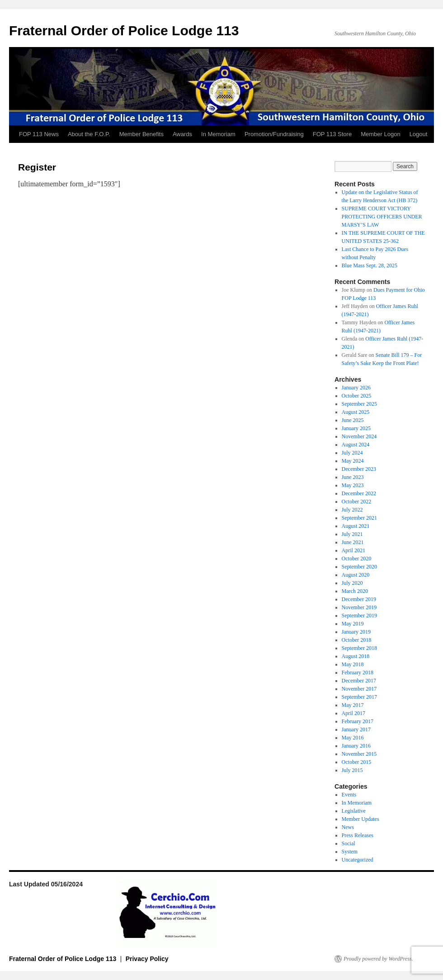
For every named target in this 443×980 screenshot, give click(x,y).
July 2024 (352, 453)
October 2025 (357, 396)
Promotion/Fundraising (274, 134)
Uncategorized (358, 860)
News (348, 827)
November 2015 (359, 754)
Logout (419, 134)
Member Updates (361, 819)
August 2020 (356, 575)
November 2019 (359, 607)
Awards (182, 134)
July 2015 (352, 770)
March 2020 (355, 591)
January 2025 (356, 428)
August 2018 (356, 656)
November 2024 (359, 436)
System (350, 852)
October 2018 (357, 640)
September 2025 (359, 404)
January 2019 (356, 632)
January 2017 (356, 729)
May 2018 (353, 664)
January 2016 (356, 746)
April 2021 (353, 550)
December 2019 (359, 599)
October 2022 (357, 502)
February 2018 (358, 672)
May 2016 (353, 738)
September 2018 (359, 648)
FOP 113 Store (332, 134)
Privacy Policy (147, 959)
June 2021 (353, 542)
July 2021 (352, 534)
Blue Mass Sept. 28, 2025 (370, 265)
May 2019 (353, 624)
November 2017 (359, 689)
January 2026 (356, 388)
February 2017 (358, 721)
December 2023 (359, 469)
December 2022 (359, 493)
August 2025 (356, 412)
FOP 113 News (39, 134)
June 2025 (353, 420)
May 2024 (353, 461)
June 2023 (353, 477)
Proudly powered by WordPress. (378, 959)
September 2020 (359, 567)
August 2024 (356, 445)
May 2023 (353, 485)
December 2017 (359, 681)
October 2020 (357, 559)
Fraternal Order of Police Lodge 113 (124, 31)
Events (349, 795)
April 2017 (353, 713)
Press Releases (358, 835)
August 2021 (356, 526)
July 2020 (352, 583)
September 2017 (359, 697)
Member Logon (380, 134)
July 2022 (352, 510)
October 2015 (357, 762)
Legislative (354, 811)
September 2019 (359, 615)
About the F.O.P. (89, 134)
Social (349, 843)
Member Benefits (141, 134)
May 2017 (353, 705)
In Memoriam (218, 134)
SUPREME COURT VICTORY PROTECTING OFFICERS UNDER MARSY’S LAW (382, 217)
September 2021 (359, 518)
